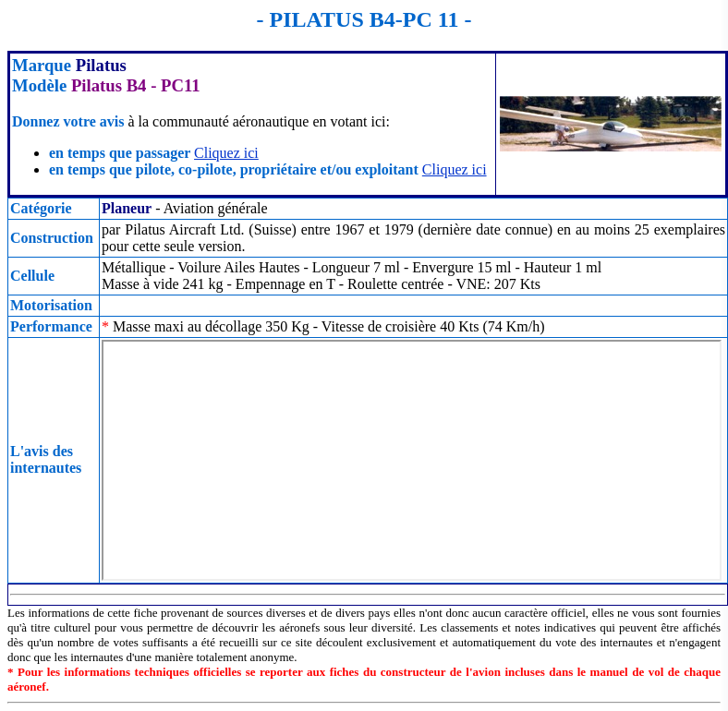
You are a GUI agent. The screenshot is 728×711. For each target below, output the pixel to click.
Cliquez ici (226, 153)
